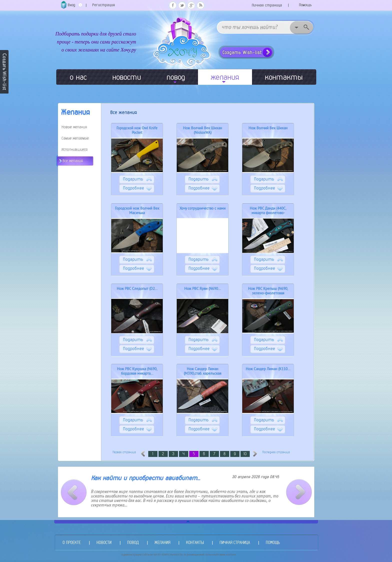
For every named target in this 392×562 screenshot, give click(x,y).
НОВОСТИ (104, 542)
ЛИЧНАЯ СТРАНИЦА (235, 542)
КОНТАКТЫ (195, 542)
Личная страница (267, 5)
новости (127, 77)
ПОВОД (133, 542)
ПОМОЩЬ (273, 542)
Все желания (73, 161)
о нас (78, 77)
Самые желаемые (75, 138)
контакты (284, 77)
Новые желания (74, 127)
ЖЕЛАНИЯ (162, 542)
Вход (75, 7)
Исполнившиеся (74, 149)
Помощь (305, 5)
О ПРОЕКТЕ (72, 542)
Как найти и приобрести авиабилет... (145, 478)
